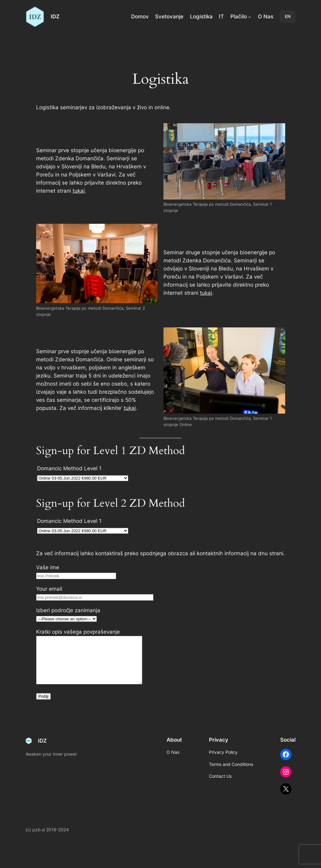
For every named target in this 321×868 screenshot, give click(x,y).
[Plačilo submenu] (250, 16)
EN (288, 16)
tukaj (79, 191)
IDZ (55, 16)
